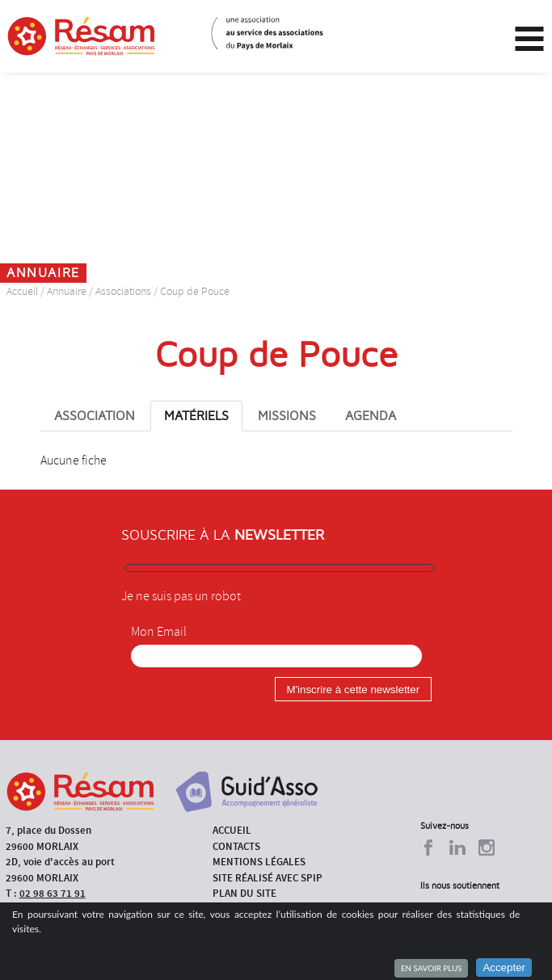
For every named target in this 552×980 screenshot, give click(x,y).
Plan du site (244, 893)
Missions (287, 416)
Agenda (371, 416)
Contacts (236, 846)
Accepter (504, 967)
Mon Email (159, 632)
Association (95, 416)
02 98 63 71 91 (53, 893)
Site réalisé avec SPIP (268, 878)
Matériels (196, 416)
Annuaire (67, 291)
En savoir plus (431, 968)
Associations (123, 291)
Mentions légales (259, 862)
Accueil (22, 291)
